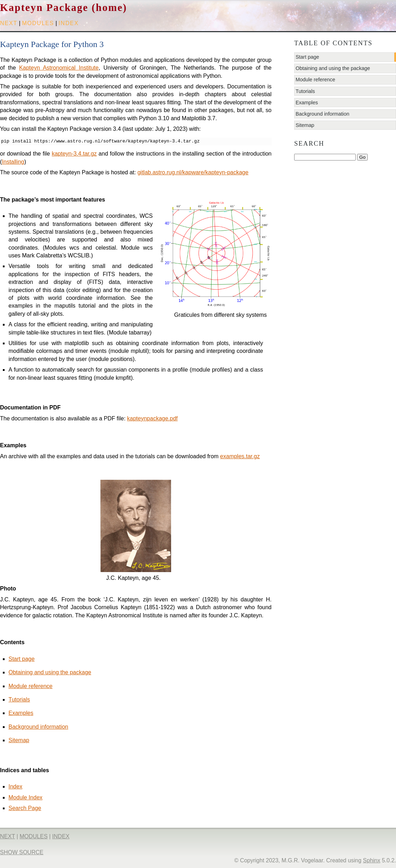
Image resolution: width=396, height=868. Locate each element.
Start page (22, 659)
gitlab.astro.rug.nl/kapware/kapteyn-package (193, 172)
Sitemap (19, 740)
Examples (21, 713)
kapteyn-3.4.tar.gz (74, 154)
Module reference (31, 686)
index (69, 23)
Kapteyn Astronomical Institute (59, 68)
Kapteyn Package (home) (63, 7)
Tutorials (19, 700)
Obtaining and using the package (50, 672)
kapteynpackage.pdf (152, 418)
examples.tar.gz (240, 456)
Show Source (22, 852)
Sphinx (372, 860)
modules (38, 23)
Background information (38, 727)
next (9, 23)
